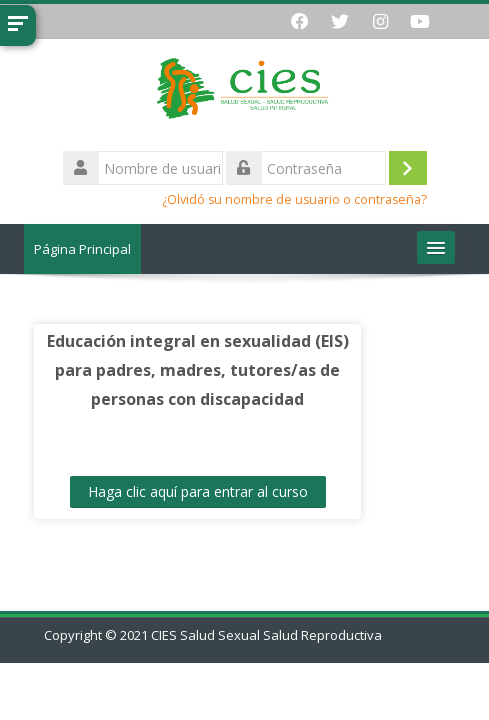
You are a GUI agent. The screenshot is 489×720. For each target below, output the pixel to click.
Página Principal (82, 249)
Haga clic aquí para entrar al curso (198, 491)
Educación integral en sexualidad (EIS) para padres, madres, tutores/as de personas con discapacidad (198, 370)
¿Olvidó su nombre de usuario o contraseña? (294, 199)
